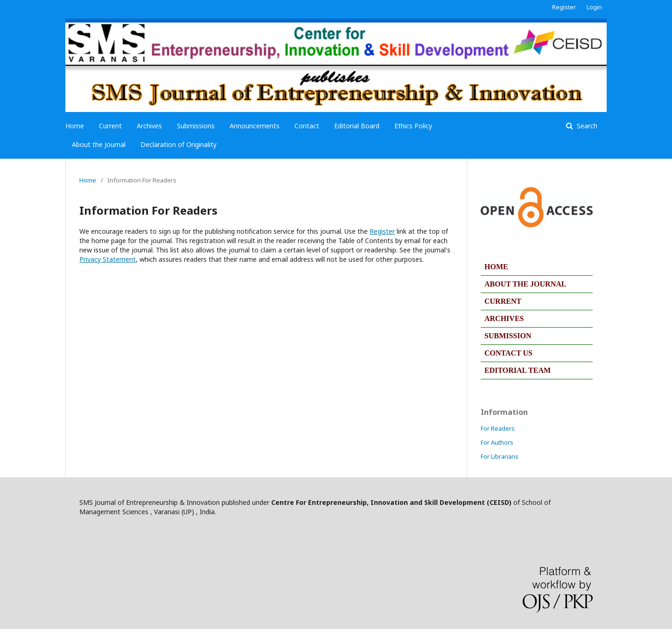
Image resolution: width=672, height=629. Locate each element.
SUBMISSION (508, 336)
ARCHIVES (504, 318)
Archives (149, 126)
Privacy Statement (108, 259)
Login (594, 7)
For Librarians (500, 456)
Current (110, 126)
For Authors (497, 442)
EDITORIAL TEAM (518, 370)
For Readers (498, 428)
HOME (496, 267)
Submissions (196, 126)
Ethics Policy (413, 126)
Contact (307, 126)
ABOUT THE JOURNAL (525, 284)
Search (586, 126)
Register (564, 7)
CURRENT (503, 301)
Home (75, 126)
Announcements (255, 126)
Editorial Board (357, 126)
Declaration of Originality (178, 144)
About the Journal (99, 144)
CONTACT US (508, 353)
